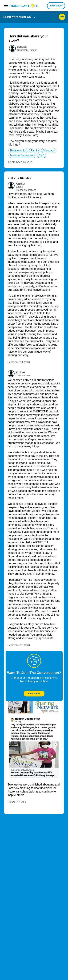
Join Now (34, 694)
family (35, 151)
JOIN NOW (56, 6)
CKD (42, 155)
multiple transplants (22, 155)
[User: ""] (12, 48)
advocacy (49, 151)
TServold (22, 47)
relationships (18, 151)
